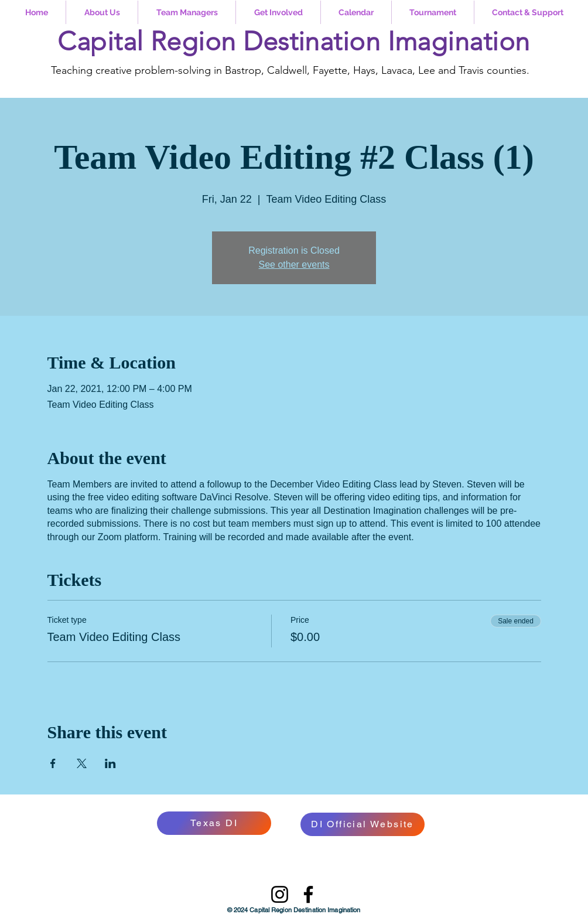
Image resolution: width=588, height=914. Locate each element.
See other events (294, 265)
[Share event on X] (82, 763)
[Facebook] (308, 894)
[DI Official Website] (363, 824)
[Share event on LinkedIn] (110, 763)
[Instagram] (280, 894)
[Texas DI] (214, 823)
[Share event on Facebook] (53, 763)
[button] (102, 12)
